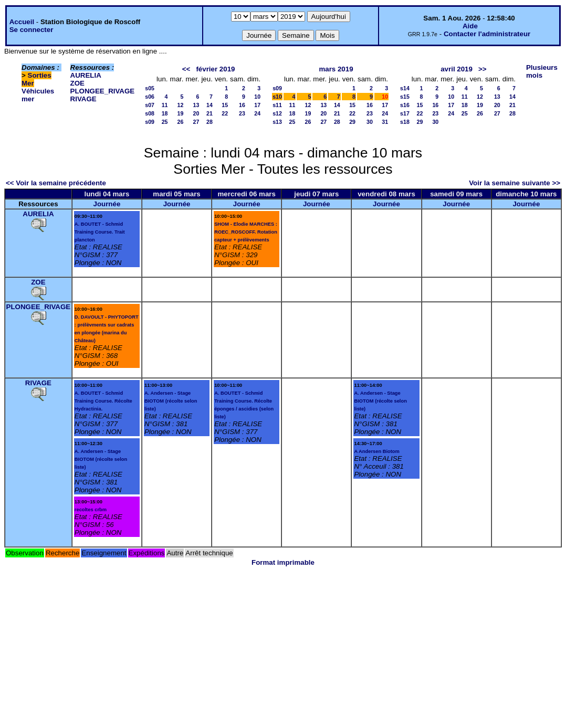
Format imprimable (283, 562)
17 (257, 105)
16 (242, 105)
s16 (405, 105)
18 (165, 113)
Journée (107, 204)
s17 (405, 113)
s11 (277, 105)
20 (196, 113)
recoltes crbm (91, 510)
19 (181, 113)
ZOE (77, 83)
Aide (470, 26)
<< (186, 69)
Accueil (22, 22)
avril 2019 (457, 69)
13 (196, 105)
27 (196, 122)
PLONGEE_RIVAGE (103, 91)
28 (209, 122)
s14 (405, 88)
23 (242, 113)
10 (257, 97)
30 (370, 122)
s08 (150, 113)
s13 (277, 122)
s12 (277, 113)
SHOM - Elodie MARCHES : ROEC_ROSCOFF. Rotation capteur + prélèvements (246, 232)
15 (225, 105)
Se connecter (32, 30)
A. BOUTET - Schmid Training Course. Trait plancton (100, 232)
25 (165, 122)
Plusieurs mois (542, 71)
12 (181, 105)
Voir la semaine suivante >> (515, 183)
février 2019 (215, 69)
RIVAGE (83, 99)
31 (385, 122)
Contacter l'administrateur (487, 34)
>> (483, 69)
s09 (150, 122)
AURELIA (86, 75)
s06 (150, 97)
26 (181, 122)
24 (257, 113)
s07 (150, 105)
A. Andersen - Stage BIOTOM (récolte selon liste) (101, 459)
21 (209, 113)
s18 (405, 122)
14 (209, 105)
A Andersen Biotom (376, 451)
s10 (277, 97)
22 (225, 113)
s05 (150, 88)
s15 (405, 97)
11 (165, 105)
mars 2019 (336, 69)
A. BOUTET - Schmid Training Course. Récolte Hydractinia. (103, 401)
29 (352, 122)
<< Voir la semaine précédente (56, 183)
